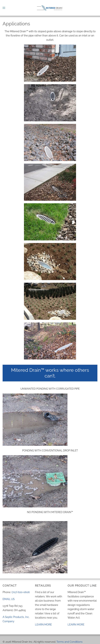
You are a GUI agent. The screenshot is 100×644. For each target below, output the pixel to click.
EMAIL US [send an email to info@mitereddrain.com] (9, 599)
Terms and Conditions (69, 642)
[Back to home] (50, 8)
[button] (4, 8)
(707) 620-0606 (21, 592)
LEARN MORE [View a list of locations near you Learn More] (43, 625)
